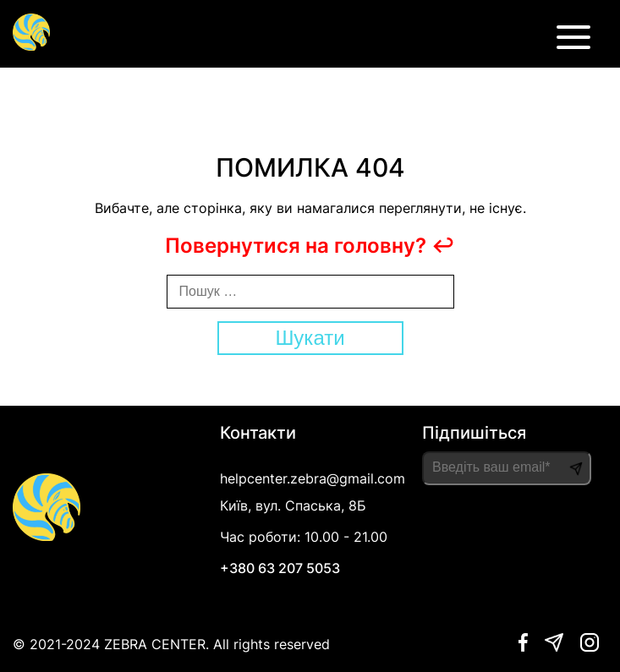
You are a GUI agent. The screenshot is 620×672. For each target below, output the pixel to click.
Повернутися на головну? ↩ (310, 246)
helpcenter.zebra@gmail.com (313, 478)
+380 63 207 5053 (280, 568)
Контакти (258, 433)
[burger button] (573, 42)
